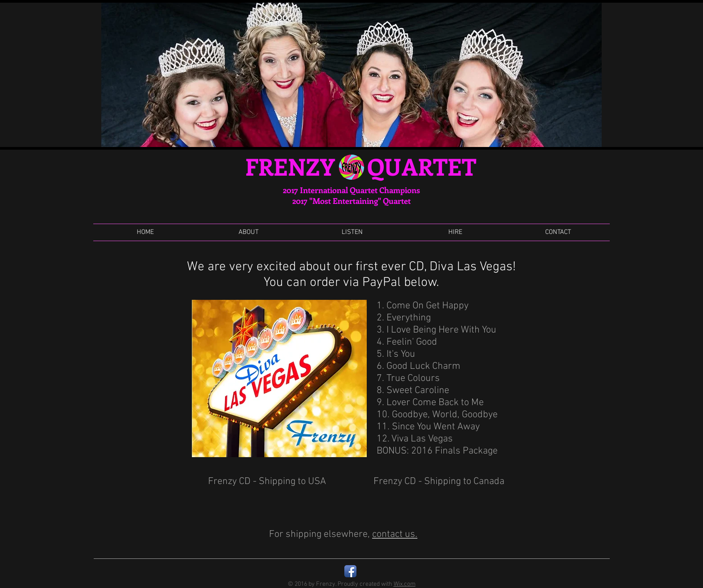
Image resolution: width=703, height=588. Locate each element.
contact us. (395, 534)
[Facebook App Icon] (350, 571)
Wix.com (405, 584)
